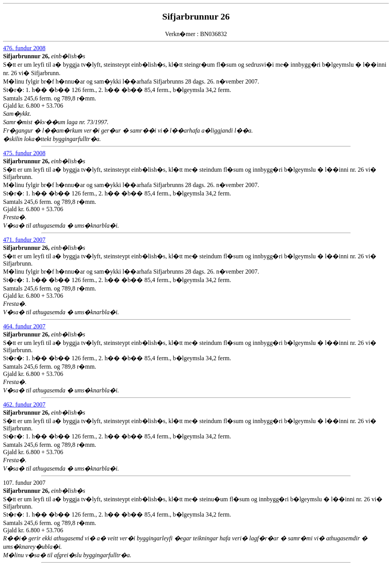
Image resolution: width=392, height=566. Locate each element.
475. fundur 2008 (24, 153)
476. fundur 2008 (24, 48)
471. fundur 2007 (24, 240)
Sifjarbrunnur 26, (27, 56)
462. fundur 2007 (24, 404)
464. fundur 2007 (24, 326)
